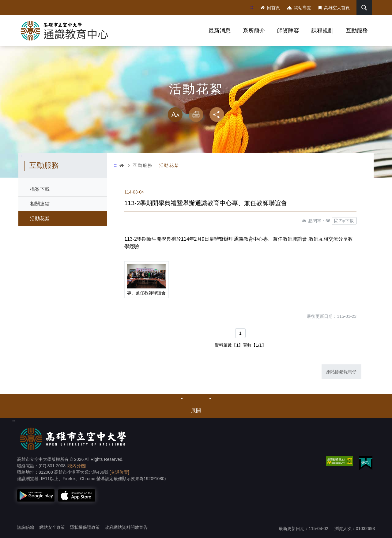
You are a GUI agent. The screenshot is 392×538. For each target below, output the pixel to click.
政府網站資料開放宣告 (126, 527)
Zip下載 (344, 221)
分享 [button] (217, 115)
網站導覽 (299, 8)
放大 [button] (175, 115)
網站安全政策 (52, 527)
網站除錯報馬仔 (341, 372)
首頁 (122, 165)
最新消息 (220, 31)
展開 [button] (196, 410)
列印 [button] (196, 115)
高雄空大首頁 (334, 8)
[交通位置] (119, 472)
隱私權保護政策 (85, 527)
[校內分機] (77, 466)
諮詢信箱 (26, 527)
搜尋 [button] (364, 8)
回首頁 (270, 8)
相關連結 (40, 204)
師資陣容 (288, 31)
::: (251, 7)
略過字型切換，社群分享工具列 (196, 101)
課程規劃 (322, 31)
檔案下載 (40, 189)
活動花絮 (40, 218)
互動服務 (357, 31)
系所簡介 (254, 31)
